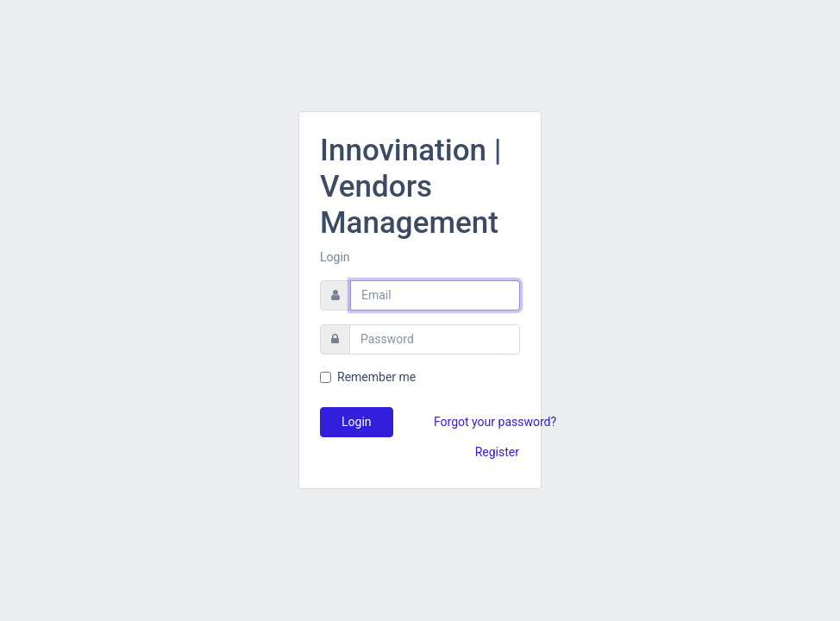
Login (357, 422)
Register (497, 452)
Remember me (376, 377)
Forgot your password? (495, 422)
